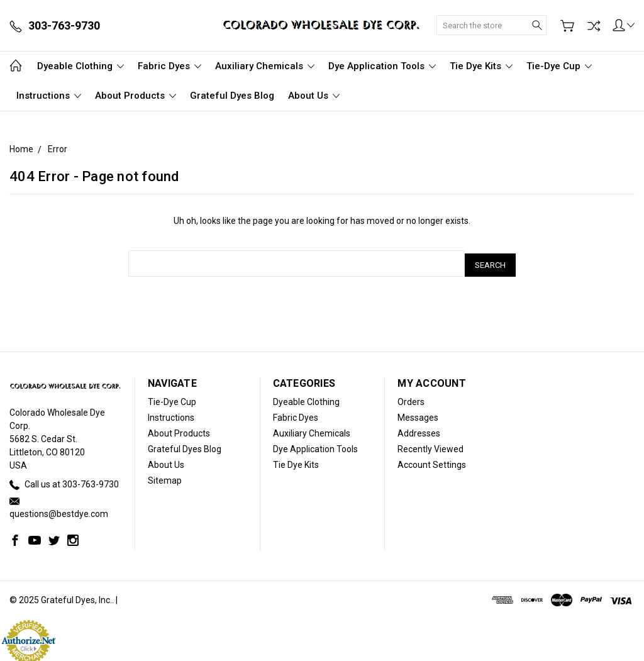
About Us (314, 96)
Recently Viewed (430, 446)
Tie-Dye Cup (559, 66)
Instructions (49, 96)
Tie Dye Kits (481, 66)
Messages (418, 414)
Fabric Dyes (169, 66)
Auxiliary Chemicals (265, 66)
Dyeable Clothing (80, 66)
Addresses (419, 430)
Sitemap (165, 477)
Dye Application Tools (382, 66)
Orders (411, 399)
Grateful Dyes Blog (232, 96)
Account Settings (432, 462)
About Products (136, 96)
